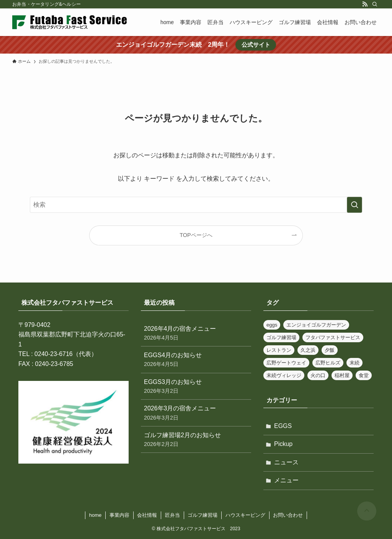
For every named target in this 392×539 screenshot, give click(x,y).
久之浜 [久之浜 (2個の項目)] (308, 350)
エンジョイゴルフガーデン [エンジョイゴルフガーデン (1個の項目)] (316, 325)
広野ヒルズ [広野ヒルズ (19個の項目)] (328, 363)
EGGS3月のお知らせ (196, 387)
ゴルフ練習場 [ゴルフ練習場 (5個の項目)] (281, 337)
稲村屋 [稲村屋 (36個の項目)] (342, 375)
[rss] (365, 4)
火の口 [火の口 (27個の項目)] (318, 375)
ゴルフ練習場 (203, 515)
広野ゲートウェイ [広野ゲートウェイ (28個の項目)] (286, 363)
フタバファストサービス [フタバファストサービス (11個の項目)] (333, 337)
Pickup (283, 444)
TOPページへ (196, 235)
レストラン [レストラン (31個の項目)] (279, 350)
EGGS (283, 426)
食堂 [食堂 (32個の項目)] (364, 375)
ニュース (286, 462)
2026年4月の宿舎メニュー (196, 334)
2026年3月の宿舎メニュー (196, 413)
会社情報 (147, 515)
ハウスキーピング (245, 515)
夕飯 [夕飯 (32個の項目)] (330, 350)
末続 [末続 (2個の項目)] (354, 363)
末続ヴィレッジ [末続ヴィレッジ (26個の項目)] (284, 375)
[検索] (375, 4)
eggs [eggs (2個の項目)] (272, 325)
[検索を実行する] (354, 205)
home (96, 515)
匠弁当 (172, 515)
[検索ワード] (196, 205)
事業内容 (119, 515)
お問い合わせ (288, 515)
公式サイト (256, 45)
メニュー (286, 480)
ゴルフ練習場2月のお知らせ (196, 440)
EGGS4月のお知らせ (196, 360)
